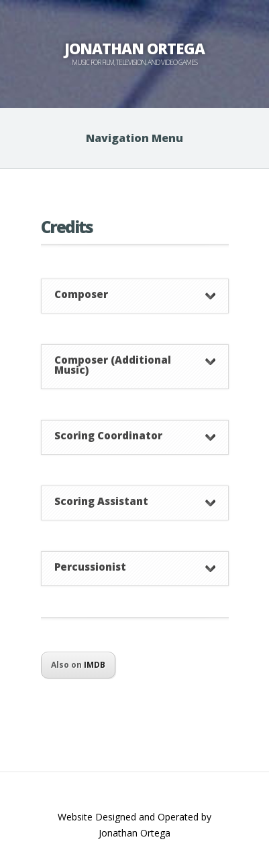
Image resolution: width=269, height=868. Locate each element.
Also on (78, 665)
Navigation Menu (134, 138)
